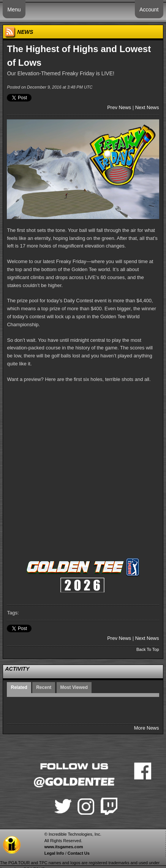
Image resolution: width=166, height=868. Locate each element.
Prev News (119, 107)
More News (147, 728)
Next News (147, 107)
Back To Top (148, 649)
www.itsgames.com (64, 847)
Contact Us (79, 853)
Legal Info (54, 853)
